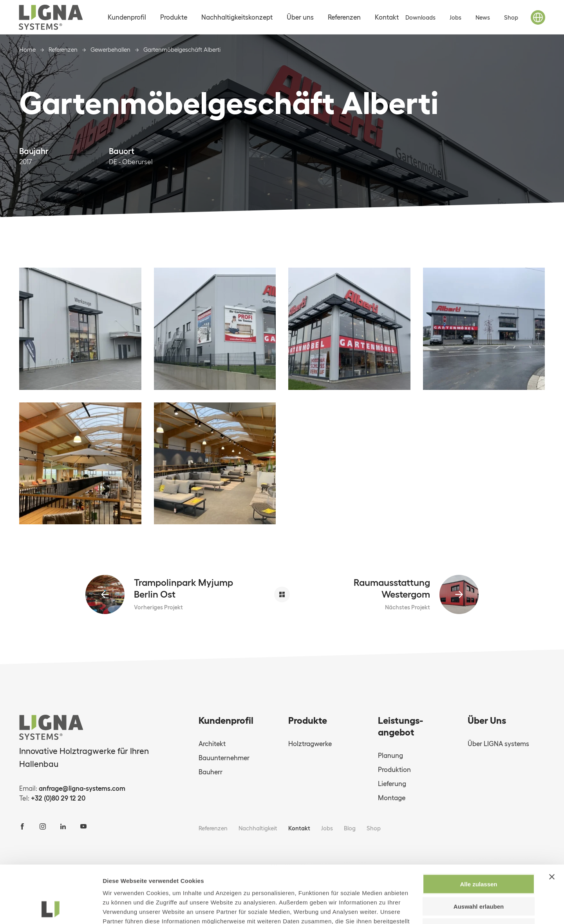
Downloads (420, 17)
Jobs (456, 17)
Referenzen (63, 50)
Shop (511, 17)
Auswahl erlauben (479, 852)
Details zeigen (417, 909)
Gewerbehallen (110, 50)
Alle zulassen (478, 830)
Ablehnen (479, 874)
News (483, 17)
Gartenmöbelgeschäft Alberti (182, 50)
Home (27, 50)
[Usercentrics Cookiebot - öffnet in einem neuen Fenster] (51, 909)
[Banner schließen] (552, 823)
